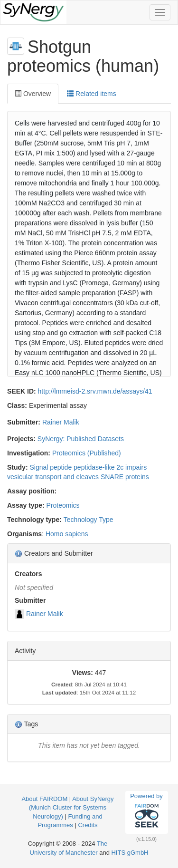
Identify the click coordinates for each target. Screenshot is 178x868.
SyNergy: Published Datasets (81, 439)
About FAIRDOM (44, 799)
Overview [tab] (33, 94)
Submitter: (24, 422)
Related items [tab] (91, 94)
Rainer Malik (61, 422)
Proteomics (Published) (87, 453)
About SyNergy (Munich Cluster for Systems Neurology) (71, 808)
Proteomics (63, 505)
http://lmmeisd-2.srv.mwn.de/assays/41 (95, 391)
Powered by (146, 812)
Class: (17, 405)
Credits (88, 825)
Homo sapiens (67, 534)
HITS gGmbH (130, 853)
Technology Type (89, 520)
